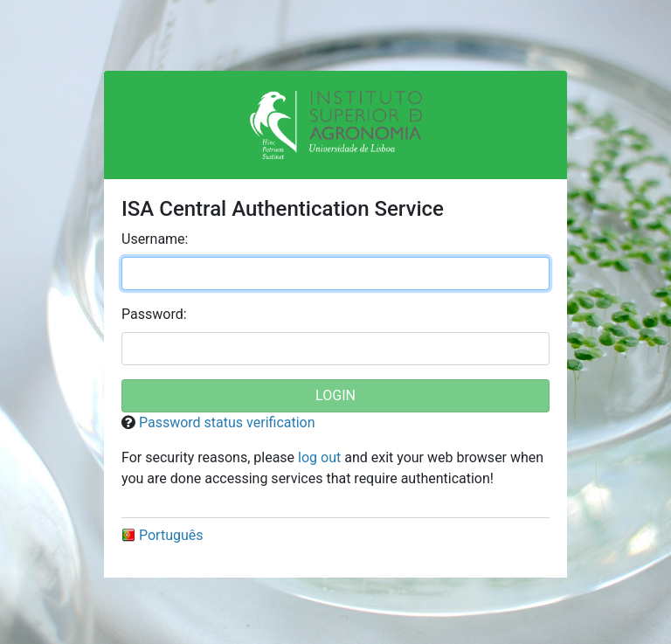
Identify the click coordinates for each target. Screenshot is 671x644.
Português (163, 535)
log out (319, 457)
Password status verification (227, 422)
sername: (155, 239)
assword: (154, 314)
